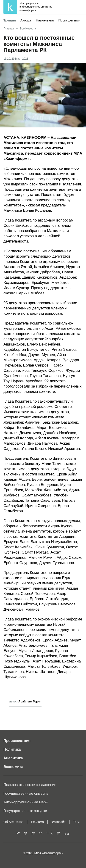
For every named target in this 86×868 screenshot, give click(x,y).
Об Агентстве (13, 822)
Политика (12, 749)
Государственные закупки (25, 811)
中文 (50, 833)
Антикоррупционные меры (26, 802)
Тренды (10, 20)
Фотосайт (58, 822)
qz (26, 833)
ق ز (67, 833)
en (41, 833)
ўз (59, 833)
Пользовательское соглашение (30, 785)
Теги (76, 822)
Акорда (26, 20)
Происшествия (69, 20)
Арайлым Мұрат (30, 701)
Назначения (45, 20)
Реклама (37, 822)
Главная (9, 29)
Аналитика (13, 758)
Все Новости (28, 29)
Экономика (13, 767)
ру (33, 833)
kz (18, 833)
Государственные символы (26, 793)
